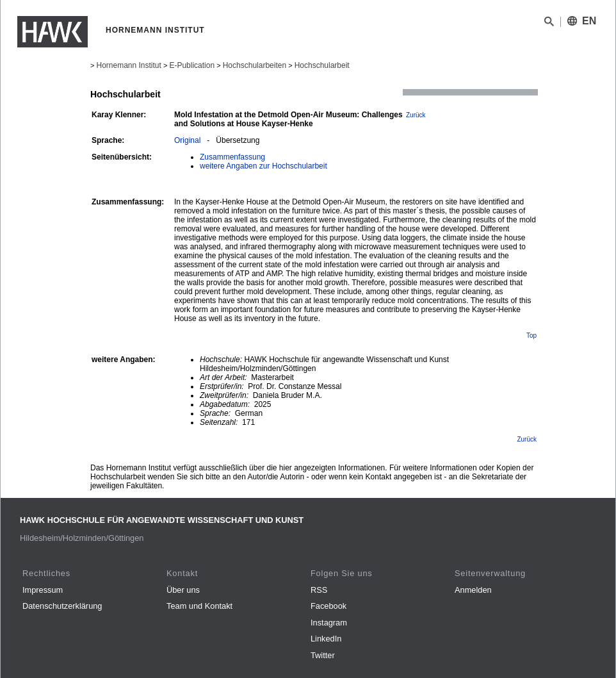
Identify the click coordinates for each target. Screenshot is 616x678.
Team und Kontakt (199, 606)
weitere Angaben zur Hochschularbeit (263, 166)
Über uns (183, 590)
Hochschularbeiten (255, 65)
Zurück (416, 115)
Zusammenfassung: (128, 202)
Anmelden (473, 590)
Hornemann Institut (128, 65)
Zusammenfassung (232, 157)
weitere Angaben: (124, 360)
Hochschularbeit (322, 65)
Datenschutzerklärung (62, 606)
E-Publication (192, 65)
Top (531, 335)
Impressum (43, 590)
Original (187, 140)
